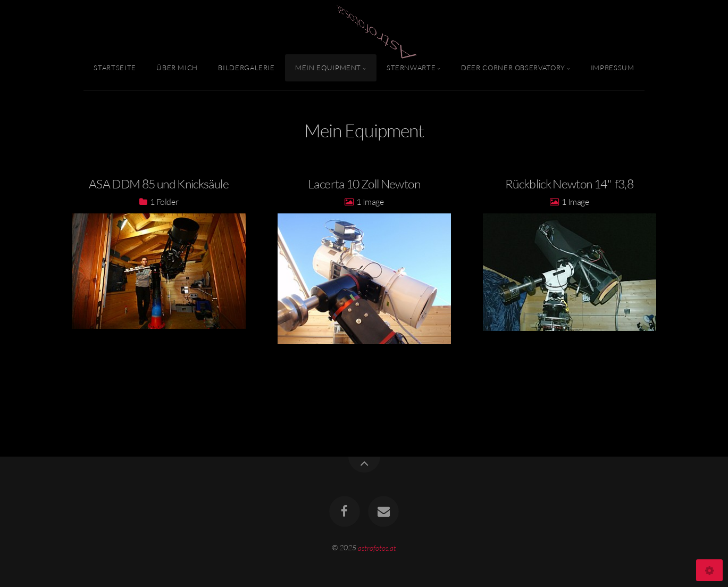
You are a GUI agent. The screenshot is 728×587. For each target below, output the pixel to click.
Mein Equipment (328, 68)
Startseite (115, 68)
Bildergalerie (246, 68)
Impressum (613, 68)
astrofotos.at (377, 547)
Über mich (177, 68)
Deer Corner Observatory (513, 68)
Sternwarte (411, 68)
